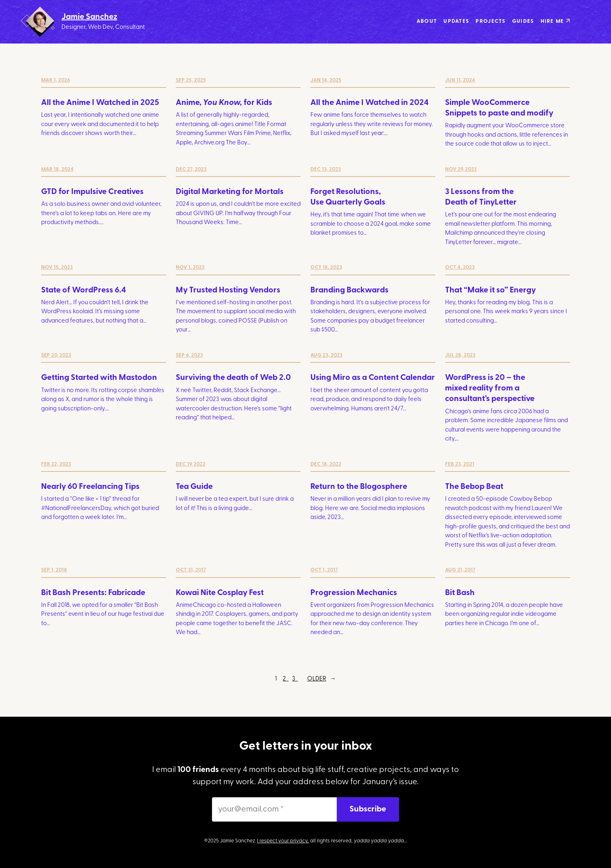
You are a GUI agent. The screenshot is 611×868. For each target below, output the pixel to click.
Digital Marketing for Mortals (230, 192)
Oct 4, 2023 (460, 267)
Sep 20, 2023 (56, 355)
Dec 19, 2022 (191, 464)
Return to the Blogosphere (359, 487)
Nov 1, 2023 (190, 267)
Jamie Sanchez (89, 17)
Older (322, 679)
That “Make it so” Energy (490, 290)
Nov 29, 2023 (461, 169)
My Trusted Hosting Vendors (228, 290)
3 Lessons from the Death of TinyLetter (481, 197)
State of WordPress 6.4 (84, 290)
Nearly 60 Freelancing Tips (90, 487)
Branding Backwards (349, 290)
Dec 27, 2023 (191, 169)
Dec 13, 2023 (326, 169)
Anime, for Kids (224, 103)
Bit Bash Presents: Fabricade (93, 593)
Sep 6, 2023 (189, 355)
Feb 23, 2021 (460, 464)
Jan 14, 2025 (326, 80)
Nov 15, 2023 (57, 267)
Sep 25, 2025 (191, 80)
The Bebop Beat (474, 487)
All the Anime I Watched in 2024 (370, 103)
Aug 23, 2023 (326, 355)
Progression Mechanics (354, 593)
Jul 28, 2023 (460, 355)
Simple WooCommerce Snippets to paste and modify (499, 108)
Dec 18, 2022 (326, 464)
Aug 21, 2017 (460, 570)
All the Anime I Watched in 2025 (100, 103)
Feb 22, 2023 (56, 464)
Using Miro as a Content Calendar (373, 378)
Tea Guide (194, 487)
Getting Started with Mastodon (99, 378)
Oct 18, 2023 (326, 267)
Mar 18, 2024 (57, 169)
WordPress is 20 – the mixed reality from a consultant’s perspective (490, 388)
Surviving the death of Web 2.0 (233, 378)
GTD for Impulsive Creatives (92, 192)
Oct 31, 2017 (191, 570)
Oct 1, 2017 (324, 570)
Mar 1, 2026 (56, 80)
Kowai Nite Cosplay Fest (220, 593)
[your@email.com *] (274, 809)
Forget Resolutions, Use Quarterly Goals (348, 197)
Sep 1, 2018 (54, 570)
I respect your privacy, (283, 841)
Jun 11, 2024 (460, 80)
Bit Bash (460, 593)
